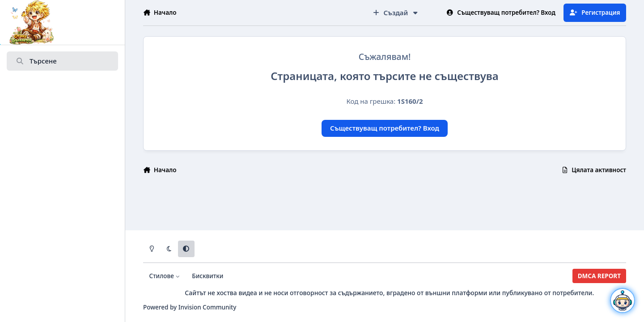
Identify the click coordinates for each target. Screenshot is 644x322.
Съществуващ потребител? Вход (385, 128)
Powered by (190, 307)
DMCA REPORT (599, 276)
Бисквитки (208, 276)
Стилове (165, 276)
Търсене (36, 61)
